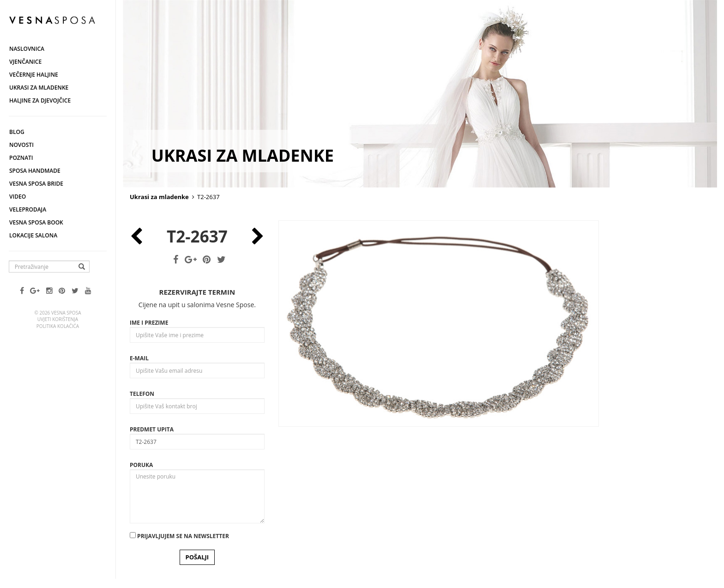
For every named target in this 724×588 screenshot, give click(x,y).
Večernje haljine (34, 75)
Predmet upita (152, 429)
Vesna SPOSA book (36, 222)
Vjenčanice (25, 62)
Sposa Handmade (35, 171)
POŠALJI (197, 557)
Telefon (142, 394)
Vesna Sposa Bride (36, 184)
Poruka (141, 465)
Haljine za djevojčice (40, 100)
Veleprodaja (28, 209)
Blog (17, 132)
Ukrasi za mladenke (39, 88)
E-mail (139, 358)
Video (18, 197)
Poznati (21, 158)
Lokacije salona (33, 235)
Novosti (21, 145)
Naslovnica (27, 49)
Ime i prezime (149, 323)
